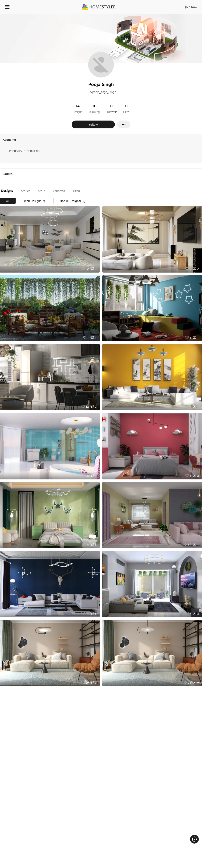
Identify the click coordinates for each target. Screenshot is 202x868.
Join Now (191, 7)
